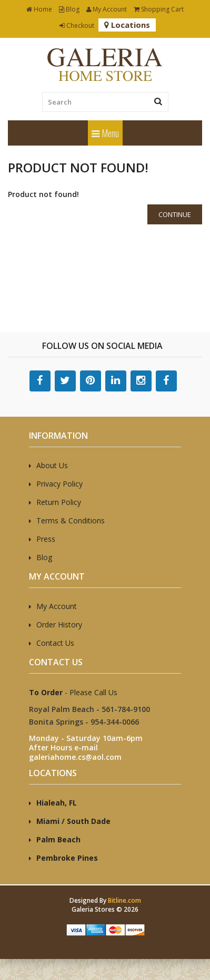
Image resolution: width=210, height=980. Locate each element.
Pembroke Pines (67, 858)
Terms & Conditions (71, 520)
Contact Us (55, 643)
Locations (127, 25)
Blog (69, 9)
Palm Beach (58, 839)
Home (39, 9)
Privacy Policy (59, 484)
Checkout (77, 25)
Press (46, 539)
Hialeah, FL (57, 803)
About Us (52, 465)
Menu (105, 133)
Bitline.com (124, 900)
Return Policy (59, 502)
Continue (175, 214)
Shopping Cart (159, 9)
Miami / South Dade (73, 821)
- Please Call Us (73, 692)
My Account (107, 9)
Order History (59, 625)
